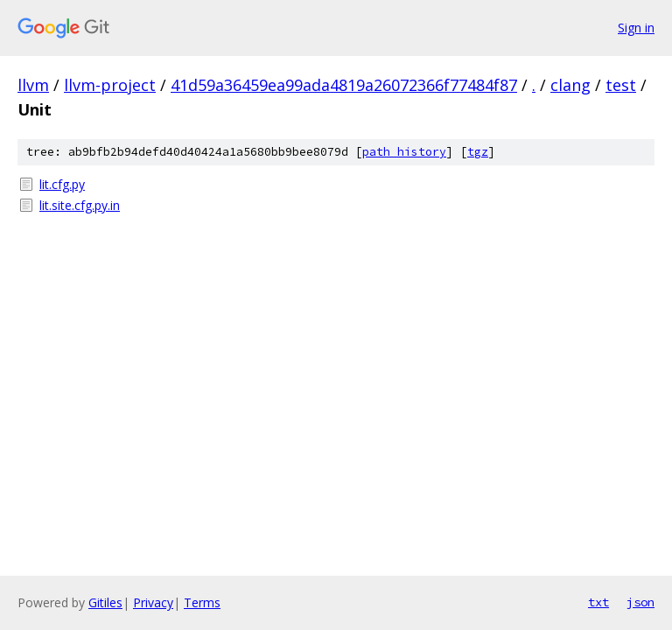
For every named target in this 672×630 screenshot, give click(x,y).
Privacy (153, 602)
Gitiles (105, 602)
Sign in (636, 28)
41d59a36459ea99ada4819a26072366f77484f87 (344, 85)
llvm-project (110, 85)
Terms (202, 602)
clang (570, 85)
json (640, 602)
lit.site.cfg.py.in (80, 205)
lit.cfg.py (62, 184)
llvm (33, 85)
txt (598, 602)
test (621, 85)
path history (404, 152)
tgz (478, 152)
